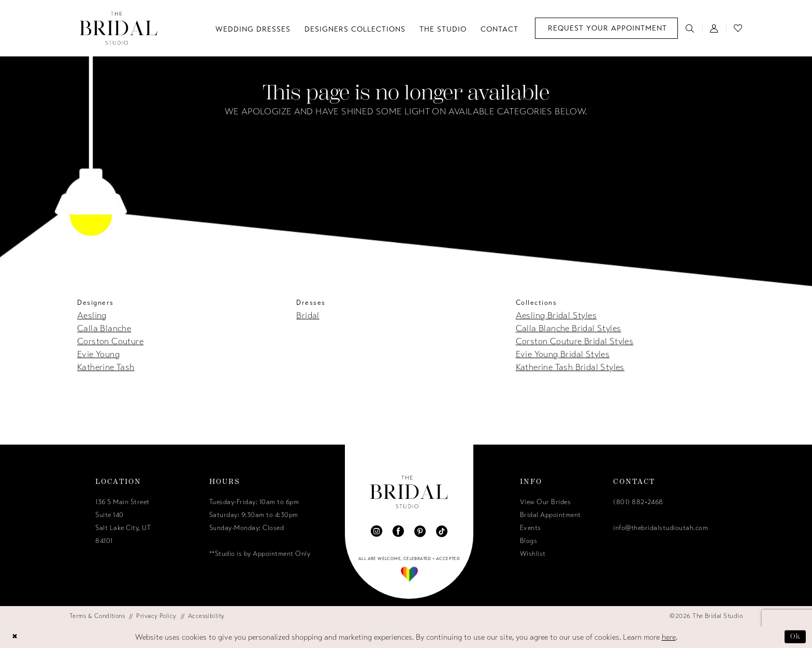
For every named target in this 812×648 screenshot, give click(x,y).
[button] (714, 28)
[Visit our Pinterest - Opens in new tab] (420, 531)
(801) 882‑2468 (638, 502)
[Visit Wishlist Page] (738, 28)
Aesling (92, 315)
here (669, 637)
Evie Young (98, 354)
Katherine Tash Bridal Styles (570, 367)
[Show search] (690, 28)
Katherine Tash (106, 367)
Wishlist (533, 554)
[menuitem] (606, 28)
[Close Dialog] (16, 637)
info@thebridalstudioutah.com (661, 528)
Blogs (529, 541)
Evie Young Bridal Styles (563, 354)
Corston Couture (110, 341)
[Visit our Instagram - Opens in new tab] (376, 531)
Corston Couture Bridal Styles (575, 341)
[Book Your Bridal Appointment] (606, 28)
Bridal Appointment (550, 515)
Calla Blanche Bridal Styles (569, 328)
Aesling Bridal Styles (556, 315)
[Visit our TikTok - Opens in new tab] (442, 531)
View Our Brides (546, 502)
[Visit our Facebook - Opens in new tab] (398, 531)
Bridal (308, 315)
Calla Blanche (104, 328)
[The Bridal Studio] (119, 28)
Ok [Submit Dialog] (794, 637)
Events (531, 528)
